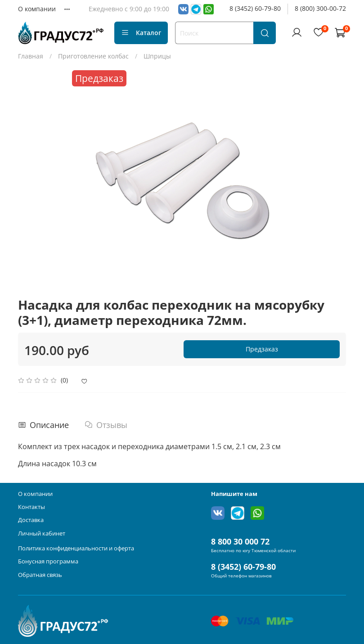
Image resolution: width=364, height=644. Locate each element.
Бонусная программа (48, 561)
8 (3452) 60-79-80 (255, 8)
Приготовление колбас (93, 56)
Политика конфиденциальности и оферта (76, 548)
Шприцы (157, 56)
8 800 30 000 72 (240, 541)
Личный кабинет (42, 534)
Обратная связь (40, 575)
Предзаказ (262, 349)
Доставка (31, 520)
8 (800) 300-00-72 (320, 8)
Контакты (31, 507)
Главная (31, 56)
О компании (37, 9)
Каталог (141, 33)
